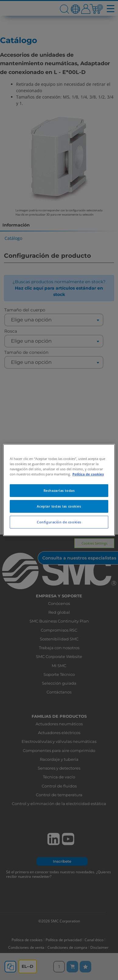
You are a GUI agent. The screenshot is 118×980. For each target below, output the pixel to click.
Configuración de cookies (59, 522)
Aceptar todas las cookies (59, 506)
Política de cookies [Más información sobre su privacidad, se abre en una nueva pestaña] (88, 474)
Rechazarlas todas (59, 490)
